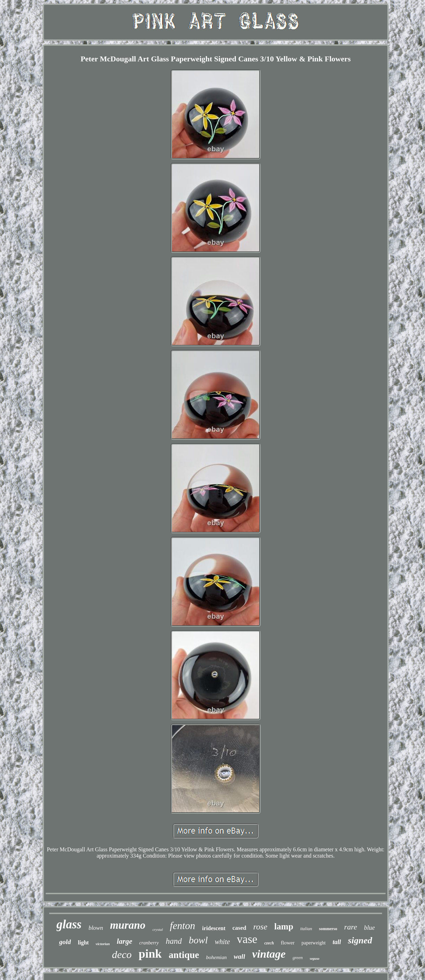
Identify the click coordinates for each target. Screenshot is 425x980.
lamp (284, 926)
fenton (183, 926)
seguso (315, 959)
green (297, 958)
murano (128, 925)
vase (247, 939)
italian (306, 929)
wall (240, 956)
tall (337, 942)
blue (369, 928)
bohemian (217, 957)
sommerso (328, 929)
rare (351, 927)
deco (122, 954)
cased (239, 928)
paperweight (314, 943)
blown (96, 928)
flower (288, 943)
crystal (158, 929)
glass (69, 924)
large (125, 941)
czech (269, 943)
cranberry (149, 943)
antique (184, 955)
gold (65, 942)
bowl (198, 940)
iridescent (214, 928)
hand (174, 941)
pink (150, 954)
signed (360, 940)
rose (260, 927)
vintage (269, 954)
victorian (103, 944)
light (83, 943)
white (222, 942)
